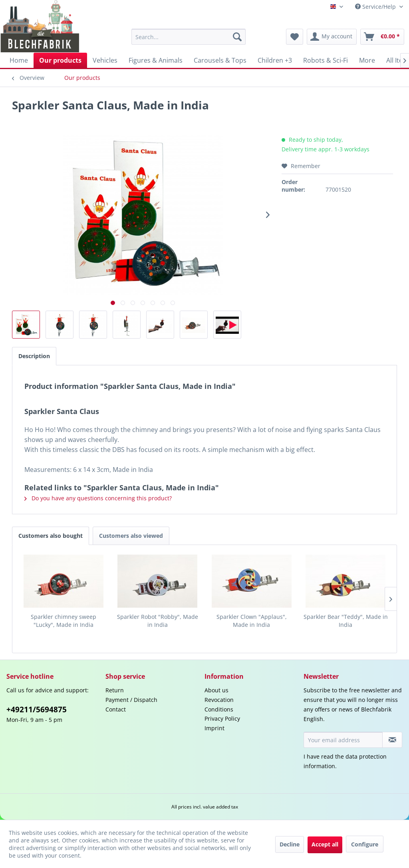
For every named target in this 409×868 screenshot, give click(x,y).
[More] (367, 60)
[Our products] (60, 60)
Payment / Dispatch (131, 700)
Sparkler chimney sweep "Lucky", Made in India (64, 621)
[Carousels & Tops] (220, 60)
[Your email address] (343, 740)
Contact (116, 709)
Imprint (214, 728)
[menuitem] (189, 37)
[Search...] (189, 37)
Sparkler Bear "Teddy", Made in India (346, 621)
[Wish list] (295, 37)
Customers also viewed (131, 536)
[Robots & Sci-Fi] (326, 60)
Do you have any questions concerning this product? (98, 498)
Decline (290, 844)
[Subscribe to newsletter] (392, 740)
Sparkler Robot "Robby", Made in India (158, 621)
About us (216, 690)
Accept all (325, 844)
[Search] (237, 37)
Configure (365, 844)
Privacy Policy (222, 718)
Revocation (219, 700)
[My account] (332, 37)
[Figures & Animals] (156, 60)
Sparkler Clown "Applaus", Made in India (252, 621)
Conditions (219, 709)
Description (34, 356)
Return (115, 690)
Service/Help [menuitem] (376, 7)
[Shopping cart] (382, 37)
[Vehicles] (105, 60)
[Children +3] (275, 60)
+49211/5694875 (37, 709)
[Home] (19, 60)
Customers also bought (51, 536)
